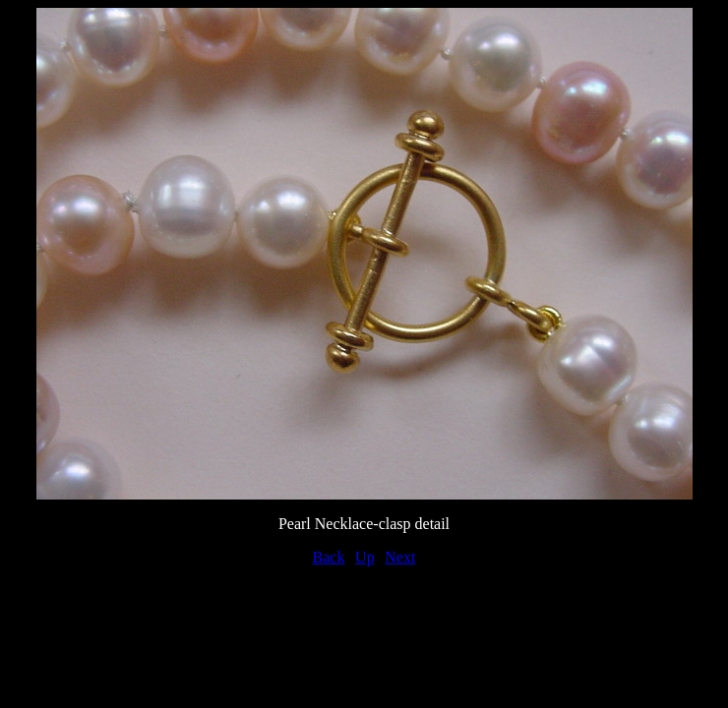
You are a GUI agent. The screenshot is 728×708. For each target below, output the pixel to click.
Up (365, 557)
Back (329, 557)
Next (400, 557)
